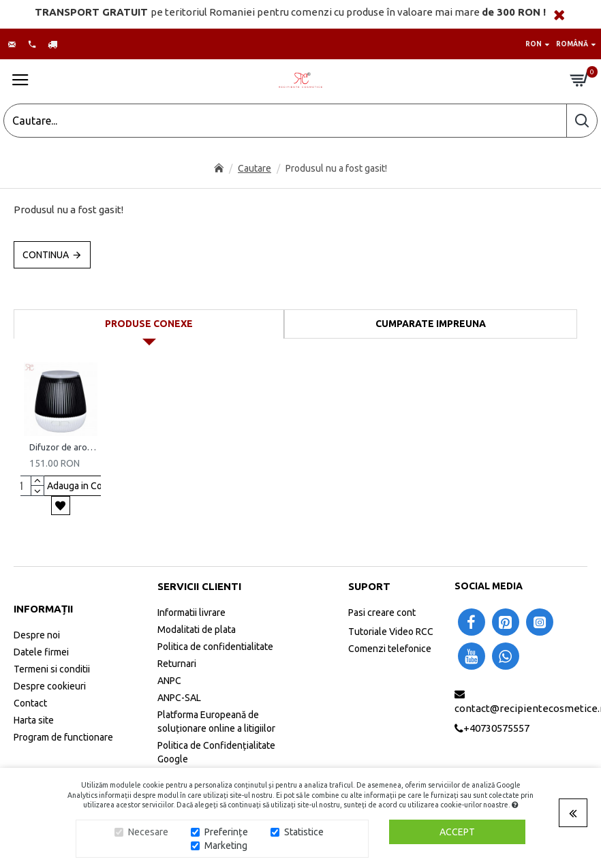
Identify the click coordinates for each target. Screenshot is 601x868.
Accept (457, 832)
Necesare (148, 832)
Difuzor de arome (63, 447)
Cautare (255, 168)
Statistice (304, 832)
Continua (46, 255)
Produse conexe (149, 324)
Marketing (226, 846)
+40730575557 (496, 728)
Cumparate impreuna (431, 324)
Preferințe (226, 832)
